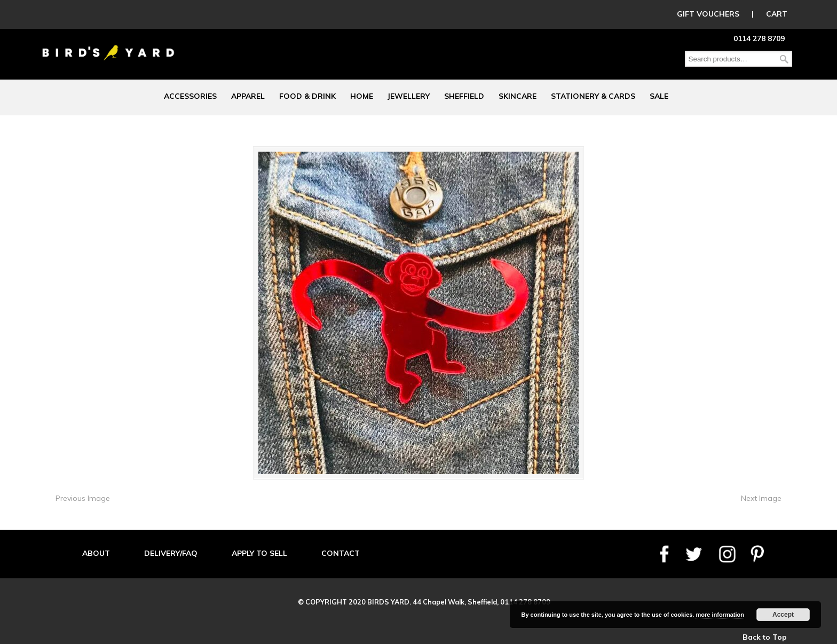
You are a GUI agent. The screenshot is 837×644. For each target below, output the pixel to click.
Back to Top (765, 637)
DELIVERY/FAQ (171, 553)
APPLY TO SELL (259, 553)
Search (784, 59)
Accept (783, 615)
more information (720, 615)
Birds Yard (108, 45)
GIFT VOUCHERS (708, 14)
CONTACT (341, 553)
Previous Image (83, 498)
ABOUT (96, 553)
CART (777, 14)
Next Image (761, 498)
